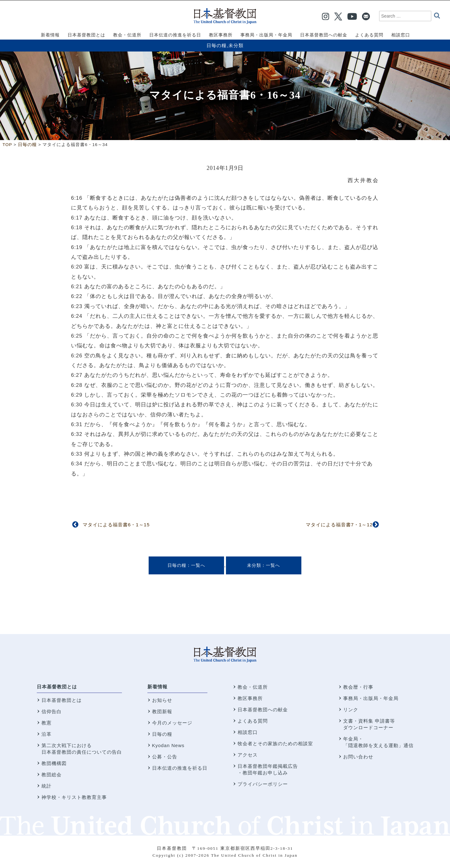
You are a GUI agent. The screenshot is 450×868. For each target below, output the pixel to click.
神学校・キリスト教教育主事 (74, 797)
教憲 (47, 723)
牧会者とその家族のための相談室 (275, 743)
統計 (47, 786)
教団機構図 (54, 763)
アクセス (248, 755)
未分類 (236, 45)
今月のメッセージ (172, 723)
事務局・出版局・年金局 (371, 698)
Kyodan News (168, 745)
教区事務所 (250, 698)
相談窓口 (248, 732)
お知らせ (162, 700)
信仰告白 (52, 711)
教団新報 (162, 711)
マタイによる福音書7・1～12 (339, 525)
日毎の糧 (217, 45)
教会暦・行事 (358, 687)
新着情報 (157, 687)
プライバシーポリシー (263, 784)
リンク (351, 710)
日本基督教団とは (57, 687)
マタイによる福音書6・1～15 (116, 525)
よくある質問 (253, 721)
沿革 (47, 734)
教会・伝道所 (253, 687)
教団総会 (52, 775)
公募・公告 (165, 757)
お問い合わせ (358, 757)
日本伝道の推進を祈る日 (180, 768)
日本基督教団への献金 (263, 710)
